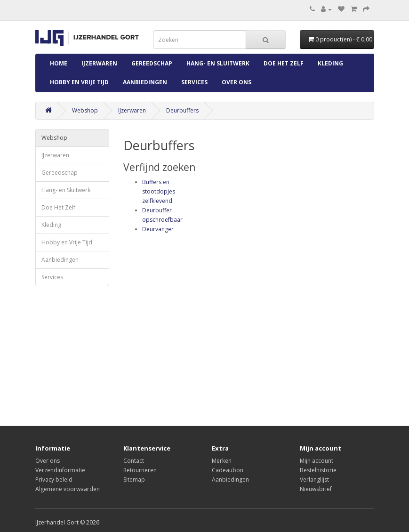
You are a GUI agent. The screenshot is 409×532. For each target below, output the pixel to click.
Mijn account (317, 461)
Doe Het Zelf (284, 63)
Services (194, 82)
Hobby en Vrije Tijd (79, 82)
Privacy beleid (54, 480)
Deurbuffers (182, 110)
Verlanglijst (314, 480)
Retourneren (140, 470)
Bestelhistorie (318, 470)
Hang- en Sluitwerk (218, 63)
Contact (134, 461)
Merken (222, 461)
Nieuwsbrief (316, 489)
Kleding (330, 63)
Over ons (237, 82)
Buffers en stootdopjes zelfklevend (159, 191)
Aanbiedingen (145, 82)
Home (59, 63)
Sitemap (134, 480)
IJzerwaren (99, 63)
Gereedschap (152, 63)
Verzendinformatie (60, 470)
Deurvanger (158, 229)
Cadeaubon (228, 470)
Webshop (85, 110)
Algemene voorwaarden (68, 489)
